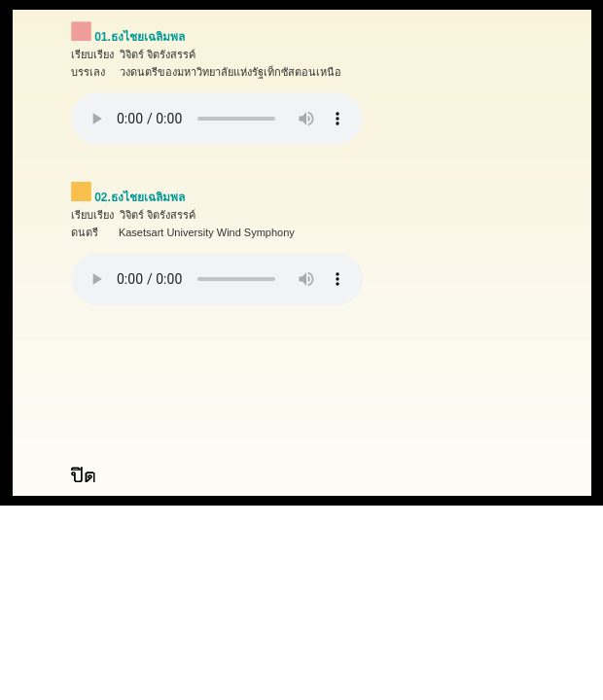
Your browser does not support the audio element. (217, 119)
